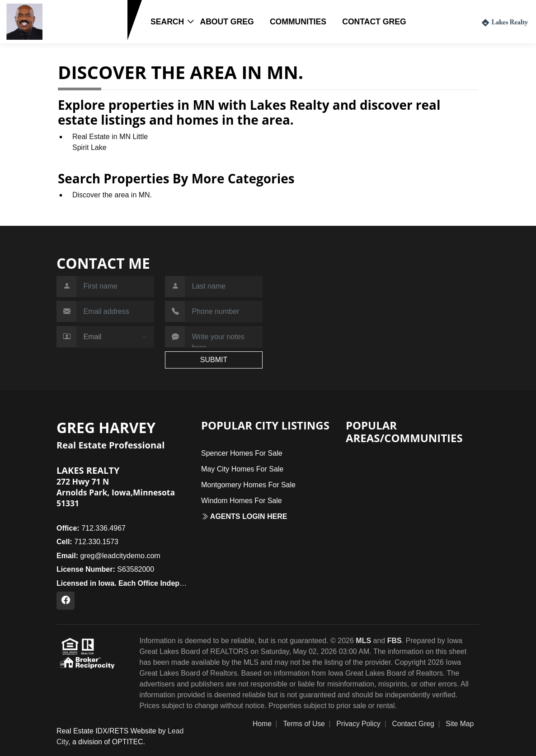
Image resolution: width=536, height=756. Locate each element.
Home (262, 724)
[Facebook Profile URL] (66, 601)
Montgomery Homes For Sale (248, 485)
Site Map (460, 724)
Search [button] (167, 22)
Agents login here (244, 516)
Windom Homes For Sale (242, 501)
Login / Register (442, 21)
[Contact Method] (115, 337)
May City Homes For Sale (242, 469)
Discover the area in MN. (112, 195)
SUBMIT (214, 360)
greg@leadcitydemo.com (108, 556)
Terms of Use (304, 724)
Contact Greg (374, 22)
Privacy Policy (358, 724)
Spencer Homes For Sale (242, 453)
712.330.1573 (74, 35)
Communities (298, 22)
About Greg (227, 22)
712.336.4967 (91, 528)
